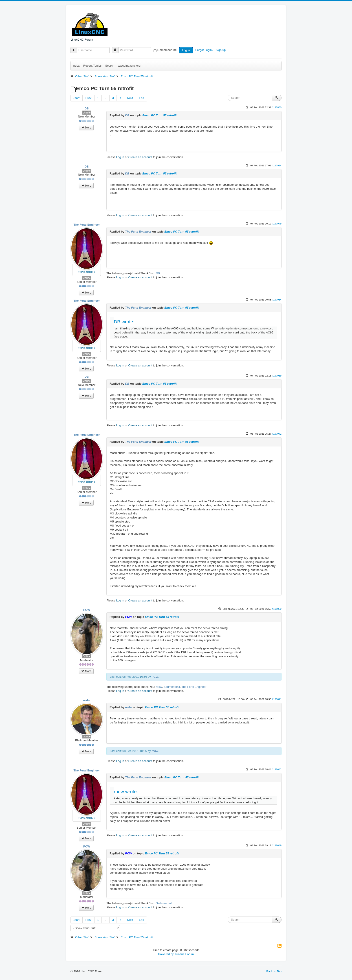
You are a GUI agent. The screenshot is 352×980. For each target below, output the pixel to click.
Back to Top (274, 971)
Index (76, 66)
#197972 (277, 434)
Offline (87, 113)
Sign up (221, 50)
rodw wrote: (126, 792)
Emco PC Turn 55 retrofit (159, 115)
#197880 (277, 107)
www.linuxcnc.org (129, 66)
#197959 (277, 376)
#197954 (277, 300)
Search (110, 66)
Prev (88, 98)
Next (130, 98)
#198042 (277, 769)
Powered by (166, 954)
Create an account (140, 157)
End (142, 98)
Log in (186, 50)
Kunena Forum (184, 954)
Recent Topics (92, 66)
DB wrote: (124, 322)
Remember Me (167, 50)
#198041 (277, 699)
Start (76, 98)
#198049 (277, 845)
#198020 (277, 609)
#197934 (277, 166)
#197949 (277, 224)
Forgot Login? (205, 50)
